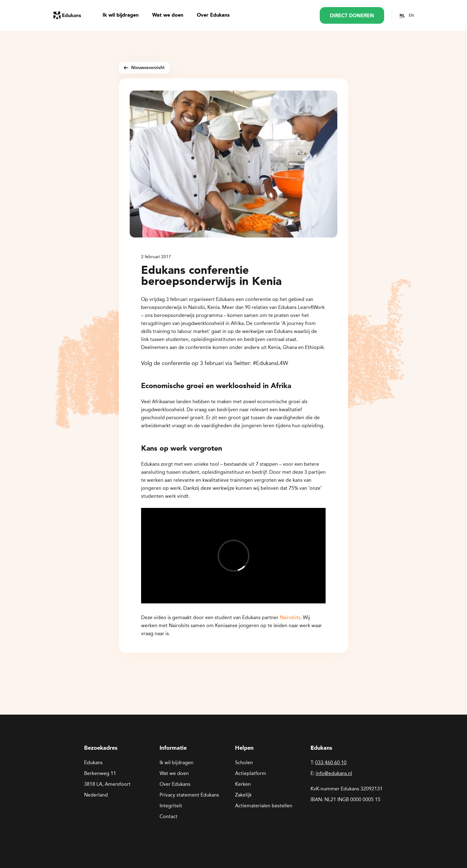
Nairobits (290, 617)
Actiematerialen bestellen (264, 806)
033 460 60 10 (331, 763)
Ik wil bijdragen (121, 15)
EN (411, 15)
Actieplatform (251, 773)
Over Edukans (213, 15)
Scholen (244, 763)
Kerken (243, 784)
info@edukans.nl (334, 773)
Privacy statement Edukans (189, 795)
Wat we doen (168, 15)
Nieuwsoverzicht (144, 68)
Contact (169, 816)
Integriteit (171, 806)
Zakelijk (243, 795)
